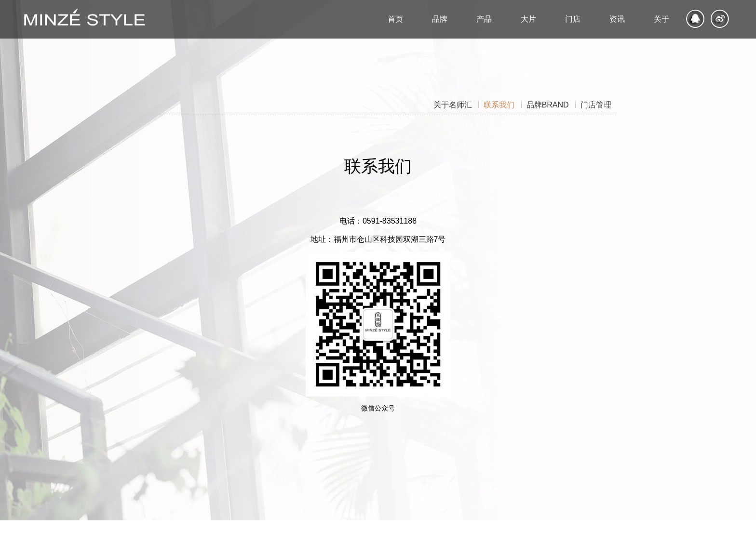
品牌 (548, 105)
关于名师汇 (453, 105)
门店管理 (596, 105)
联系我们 (499, 105)
